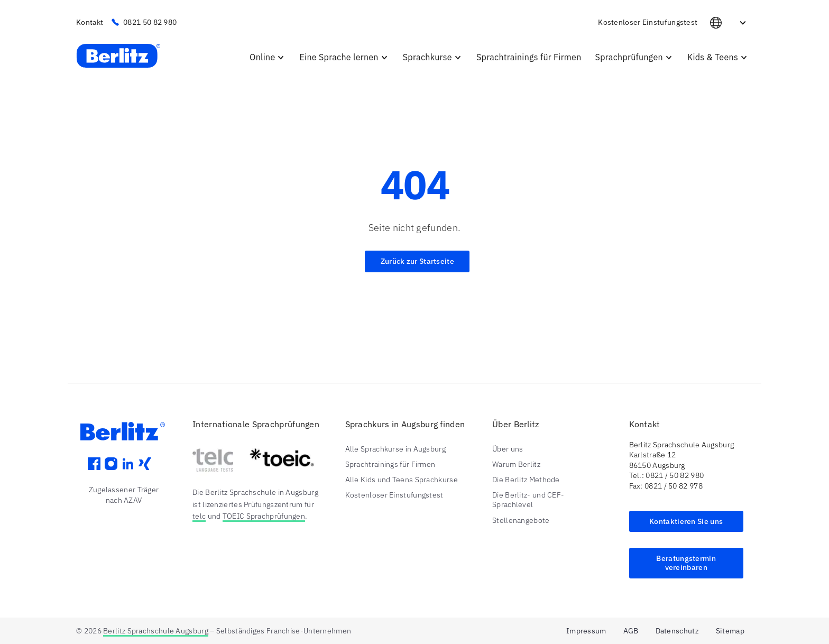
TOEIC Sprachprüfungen (264, 516)
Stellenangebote (521, 520)
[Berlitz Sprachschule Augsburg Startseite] (118, 57)
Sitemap (730, 631)
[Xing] (145, 471)
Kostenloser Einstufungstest (648, 22)
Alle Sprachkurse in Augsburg (395, 449)
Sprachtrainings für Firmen (390, 464)
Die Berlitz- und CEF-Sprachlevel (528, 500)
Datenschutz (677, 631)
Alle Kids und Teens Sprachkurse (402, 480)
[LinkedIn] (128, 471)
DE (729, 23)
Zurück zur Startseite (417, 261)
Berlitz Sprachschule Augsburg (156, 631)
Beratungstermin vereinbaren (686, 563)
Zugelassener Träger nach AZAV (124, 495)
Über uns (508, 449)
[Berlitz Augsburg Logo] (124, 438)
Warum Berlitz (516, 464)
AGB (631, 631)
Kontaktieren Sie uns (686, 521)
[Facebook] (94, 471)
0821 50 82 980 (144, 22)
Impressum (586, 631)
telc (199, 516)
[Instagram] (111, 471)
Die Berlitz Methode (526, 480)
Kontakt (90, 22)
